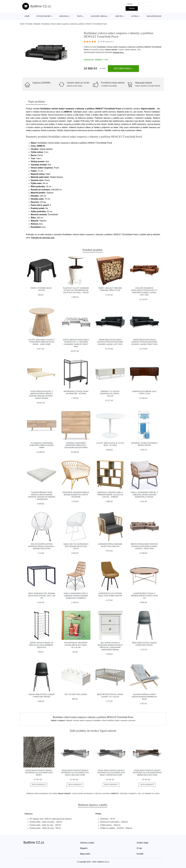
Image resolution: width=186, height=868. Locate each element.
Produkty (29, 24)
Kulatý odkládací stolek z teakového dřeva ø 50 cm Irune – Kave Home (42, 342)
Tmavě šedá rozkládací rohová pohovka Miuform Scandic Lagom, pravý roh (144, 342)
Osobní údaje (142, 843)
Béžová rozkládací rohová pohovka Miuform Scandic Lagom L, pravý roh (144, 546)
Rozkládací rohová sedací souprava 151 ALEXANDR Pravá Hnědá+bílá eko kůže (147, 773)
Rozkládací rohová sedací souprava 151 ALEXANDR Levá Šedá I (39, 773)
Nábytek (119, 16)
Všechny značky (87, 843)
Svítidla (135, 16)
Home (27, 16)
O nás (139, 848)
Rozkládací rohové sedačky (103, 720)
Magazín (84, 848)
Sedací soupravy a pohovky (125, 720)
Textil (80, 16)
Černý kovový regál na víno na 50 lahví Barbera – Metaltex (42, 645)
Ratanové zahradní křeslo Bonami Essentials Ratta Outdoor (76, 495)
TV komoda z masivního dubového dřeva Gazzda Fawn (42, 445)
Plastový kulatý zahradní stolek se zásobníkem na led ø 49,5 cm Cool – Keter (76, 290)
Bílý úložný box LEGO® (76, 694)
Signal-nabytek (111, 50)
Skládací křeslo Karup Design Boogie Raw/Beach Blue (144, 697)
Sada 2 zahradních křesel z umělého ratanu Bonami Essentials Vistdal (144, 495)
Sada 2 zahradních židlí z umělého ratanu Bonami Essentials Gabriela (76, 596)
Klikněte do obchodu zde (43, 238)
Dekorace (64, 16)
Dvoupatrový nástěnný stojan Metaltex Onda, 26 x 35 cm (76, 645)
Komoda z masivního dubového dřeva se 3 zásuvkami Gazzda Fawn (76, 445)
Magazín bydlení (154, 16)
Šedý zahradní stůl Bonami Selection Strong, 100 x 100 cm (42, 596)
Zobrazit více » (119, 52)
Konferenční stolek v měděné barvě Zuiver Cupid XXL (144, 596)
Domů (22, 24)
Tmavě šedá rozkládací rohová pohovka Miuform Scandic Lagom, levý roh (110, 342)
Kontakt (140, 854)
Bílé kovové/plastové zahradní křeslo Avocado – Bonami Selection (42, 546)
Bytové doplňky (44, 16)
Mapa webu (85, 854)
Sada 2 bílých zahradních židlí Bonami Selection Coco (76, 546)
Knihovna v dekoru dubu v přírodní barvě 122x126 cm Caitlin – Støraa (110, 495)
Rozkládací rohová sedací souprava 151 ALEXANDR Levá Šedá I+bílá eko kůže (75, 773)
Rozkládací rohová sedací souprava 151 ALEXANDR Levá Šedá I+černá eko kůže (111, 773)
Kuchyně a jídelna (99, 16)
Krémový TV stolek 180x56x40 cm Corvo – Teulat (110, 394)
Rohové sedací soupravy (82, 720)
